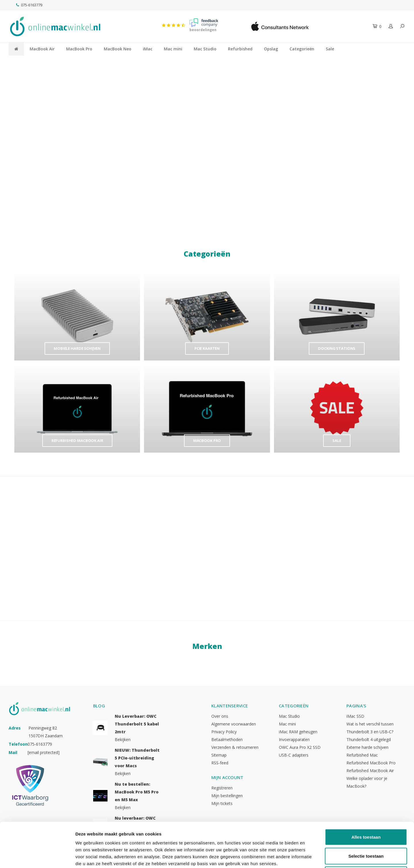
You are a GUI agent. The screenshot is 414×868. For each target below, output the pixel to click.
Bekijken (123, 739)
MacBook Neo (118, 49)
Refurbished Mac (362, 755)
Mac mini (173, 49)
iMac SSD (355, 716)
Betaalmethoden (227, 739)
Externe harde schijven (367, 747)
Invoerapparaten (294, 739)
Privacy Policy (224, 732)
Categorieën (302, 49)
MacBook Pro (79, 49)
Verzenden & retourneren (235, 747)
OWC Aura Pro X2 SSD (300, 747)
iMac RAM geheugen (298, 732)
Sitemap (219, 755)
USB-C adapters (294, 755)
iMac (148, 49)
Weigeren (366, 830)
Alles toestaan (366, 792)
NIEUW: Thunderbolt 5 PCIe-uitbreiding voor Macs (137, 758)
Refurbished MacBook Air (370, 771)
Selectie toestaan (366, 811)
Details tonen (311, 857)
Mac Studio (205, 49)
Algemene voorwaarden (234, 724)
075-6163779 (29, 5)
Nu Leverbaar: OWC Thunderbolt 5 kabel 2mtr (137, 724)
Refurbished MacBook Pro (371, 763)
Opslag (271, 49)
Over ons (220, 716)
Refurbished (240, 49)
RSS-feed (220, 763)
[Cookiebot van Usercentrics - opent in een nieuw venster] (37, 857)
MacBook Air (42, 49)
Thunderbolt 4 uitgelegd (369, 739)
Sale (330, 49)
